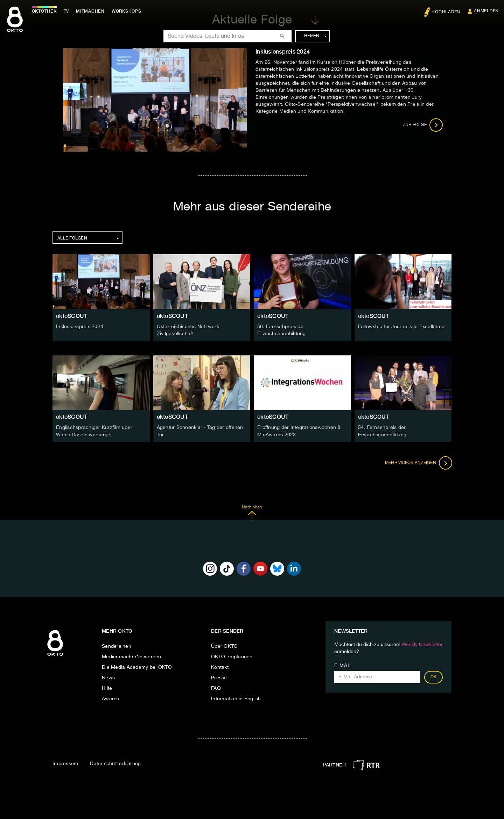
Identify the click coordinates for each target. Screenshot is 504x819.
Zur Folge (423, 125)
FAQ (216, 688)
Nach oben (252, 512)
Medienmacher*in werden (132, 656)
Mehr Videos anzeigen (418, 462)
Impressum (65, 763)
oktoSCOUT (72, 316)
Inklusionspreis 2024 (80, 327)
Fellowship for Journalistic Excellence (401, 327)
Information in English (236, 698)
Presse (219, 677)
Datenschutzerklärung (115, 763)
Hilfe (107, 688)
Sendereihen (117, 646)
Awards (111, 698)
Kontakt (220, 667)
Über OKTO (224, 646)
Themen (314, 36)
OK (434, 676)
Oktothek (46, 11)
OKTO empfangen (232, 656)
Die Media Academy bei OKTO (137, 667)
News (108, 677)
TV (68, 11)
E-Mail (343, 665)
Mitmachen (92, 11)
